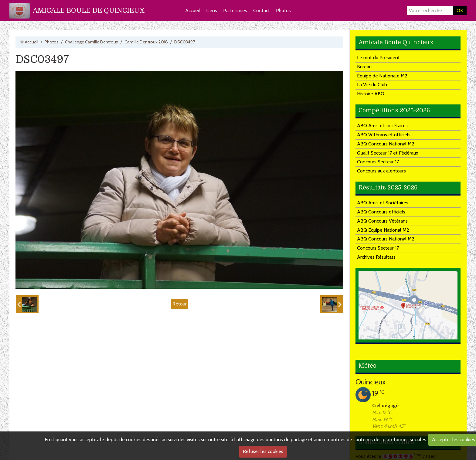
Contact (262, 10)
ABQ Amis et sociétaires (382, 126)
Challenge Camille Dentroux (92, 42)
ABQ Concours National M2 (386, 144)
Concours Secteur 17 (378, 162)
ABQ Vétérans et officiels (384, 135)
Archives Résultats (376, 257)
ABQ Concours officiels (381, 212)
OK (460, 10)
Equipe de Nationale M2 (382, 76)
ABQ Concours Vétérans (382, 221)
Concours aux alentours (381, 171)
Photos (283, 10)
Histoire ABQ (371, 94)
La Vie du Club (372, 85)
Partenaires (235, 10)
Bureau (364, 67)
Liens (212, 10)
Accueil (193, 10)
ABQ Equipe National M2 (383, 230)
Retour (180, 304)
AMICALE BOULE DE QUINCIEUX (89, 10)
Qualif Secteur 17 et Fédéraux (388, 153)
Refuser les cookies (263, 451)
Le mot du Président (378, 58)
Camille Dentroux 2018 (146, 42)
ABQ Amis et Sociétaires (383, 203)
